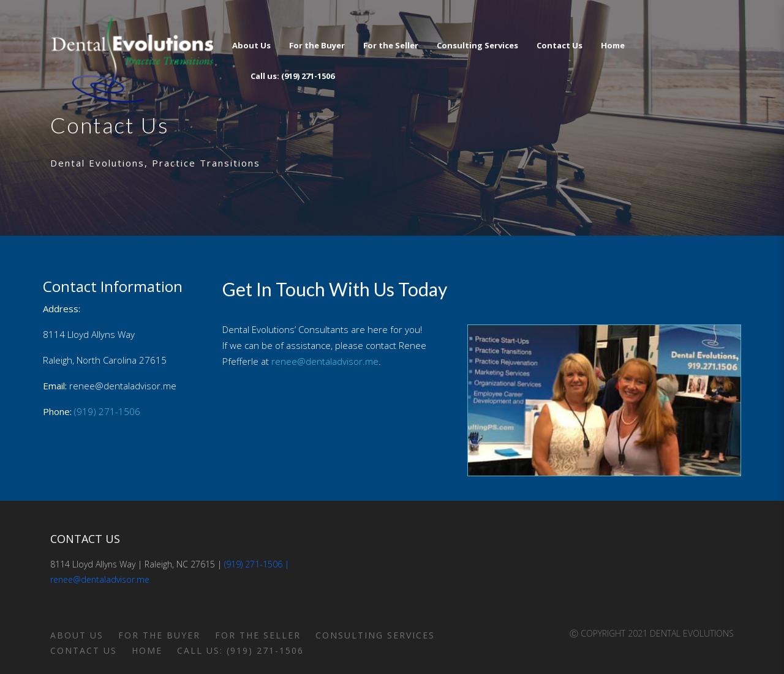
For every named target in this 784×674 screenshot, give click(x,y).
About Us (77, 635)
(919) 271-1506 (107, 411)
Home (147, 650)
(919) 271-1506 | (257, 564)
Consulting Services (375, 635)
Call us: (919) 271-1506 (240, 650)
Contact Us (84, 650)
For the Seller (258, 635)
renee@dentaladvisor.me (325, 361)
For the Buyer (159, 635)
